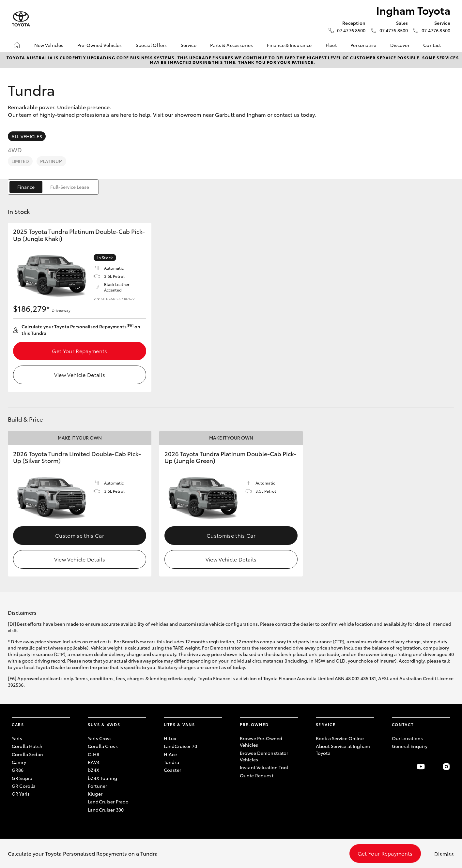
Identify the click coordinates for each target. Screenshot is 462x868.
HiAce (170, 754)
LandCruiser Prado (108, 801)
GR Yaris (21, 794)
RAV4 (94, 762)
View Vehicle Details (80, 374)
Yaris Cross (100, 738)
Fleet (331, 45)
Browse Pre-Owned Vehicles (261, 741)
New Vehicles (49, 45)
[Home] (17, 45)
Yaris (17, 738)
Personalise (363, 45)
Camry (19, 762)
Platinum (51, 161)
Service (189, 45)
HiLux (170, 738)
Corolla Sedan (27, 754)
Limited (20, 161)
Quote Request (257, 775)
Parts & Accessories (231, 45)
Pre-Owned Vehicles (100, 45)
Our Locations (408, 738)
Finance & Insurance (289, 45)
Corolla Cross (103, 746)
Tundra (171, 762)
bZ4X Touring (103, 778)
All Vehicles (27, 136)
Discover (400, 45)
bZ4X (94, 770)
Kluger (95, 794)
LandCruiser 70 (180, 746)
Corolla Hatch (27, 746)
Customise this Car (80, 535)
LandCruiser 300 (106, 810)
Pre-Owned (254, 724)
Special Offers (151, 45)
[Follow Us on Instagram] (446, 767)
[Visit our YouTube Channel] (421, 767)
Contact (432, 45)
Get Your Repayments (79, 351)
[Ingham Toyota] (21, 19)
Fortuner (97, 786)
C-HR (94, 754)
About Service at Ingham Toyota (343, 749)
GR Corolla (24, 786)
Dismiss (444, 853)
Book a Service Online (340, 738)
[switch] (53, 187)
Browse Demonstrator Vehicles (264, 756)
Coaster (172, 770)
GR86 (18, 770)
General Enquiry (410, 746)
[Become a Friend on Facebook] (396, 767)
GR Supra (22, 778)
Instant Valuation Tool (264, 767)
